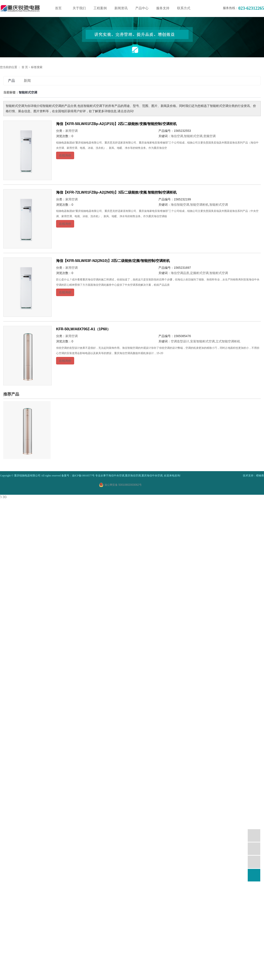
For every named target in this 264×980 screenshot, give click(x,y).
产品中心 (142, 8)
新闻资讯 (121, 8)
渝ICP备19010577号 (83, 476)
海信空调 (177, 136)
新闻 (27, 81)
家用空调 (71, 131)
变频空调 (209, 136)
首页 (58, 8)
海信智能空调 (180, 205)
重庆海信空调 (133, 476)
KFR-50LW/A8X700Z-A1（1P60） (83, 329)
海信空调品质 (180, 273)
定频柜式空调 (199, 273)
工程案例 (100, 8)
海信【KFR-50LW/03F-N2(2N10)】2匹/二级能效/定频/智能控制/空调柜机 (113, 261)
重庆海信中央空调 (152, 476)
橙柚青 (260, 476)
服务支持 (163, 8)
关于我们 (79, 8)
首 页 (25, 67)
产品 (11, 81)
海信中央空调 (116, 476)
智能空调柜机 (199, 205)
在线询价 (65, 155)
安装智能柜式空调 (202, 341)
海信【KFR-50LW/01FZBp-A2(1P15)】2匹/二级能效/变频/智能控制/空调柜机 (116, 124)
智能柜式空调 (193, 136)
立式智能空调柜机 (228, 341)
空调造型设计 (180, 341)
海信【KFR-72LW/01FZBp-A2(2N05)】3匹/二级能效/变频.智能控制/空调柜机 (116, 192)
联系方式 (184, 8)
